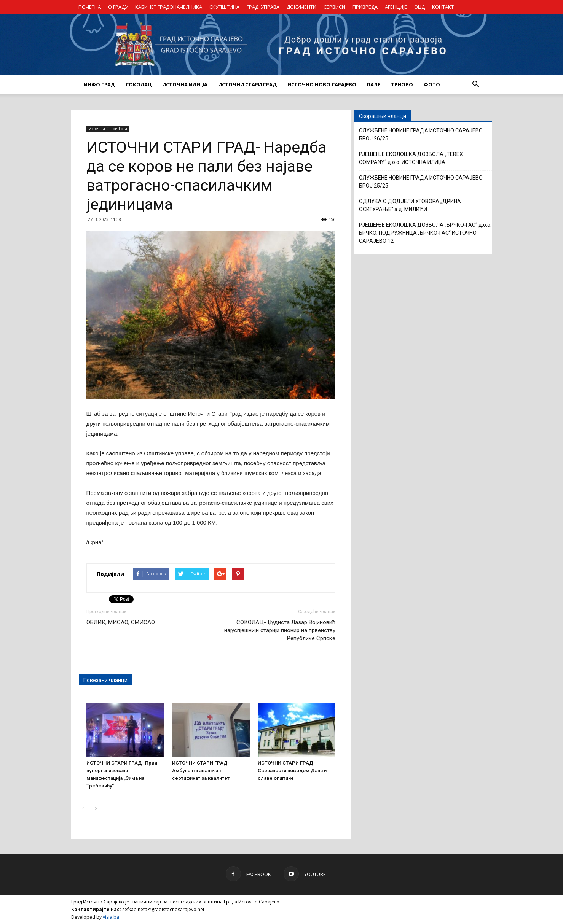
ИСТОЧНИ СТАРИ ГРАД (247, 84)
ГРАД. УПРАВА (263, 7)
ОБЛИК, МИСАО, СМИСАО (121, 622)
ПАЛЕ (374, 84)
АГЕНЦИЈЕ (396, 7)
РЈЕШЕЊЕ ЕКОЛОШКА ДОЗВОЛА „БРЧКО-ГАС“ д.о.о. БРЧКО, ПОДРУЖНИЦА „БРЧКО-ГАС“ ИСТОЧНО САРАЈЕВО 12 (425, 233)
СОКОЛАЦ (139, 84)
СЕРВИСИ (334, 7)
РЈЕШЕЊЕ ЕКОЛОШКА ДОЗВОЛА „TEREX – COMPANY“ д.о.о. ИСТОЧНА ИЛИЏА (413, 158)
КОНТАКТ (443, 7)
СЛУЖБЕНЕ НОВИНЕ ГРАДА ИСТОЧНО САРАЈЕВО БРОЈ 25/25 (421, 182)
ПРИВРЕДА (365, 7)
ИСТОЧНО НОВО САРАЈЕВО (322, 84)
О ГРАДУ (118, 7)
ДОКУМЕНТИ (301, 7)
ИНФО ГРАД (99, 84)
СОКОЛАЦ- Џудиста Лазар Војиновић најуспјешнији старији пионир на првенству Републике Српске (280, 630)
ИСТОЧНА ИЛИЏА (185, 84)
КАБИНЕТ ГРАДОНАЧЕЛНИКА (169, 7)
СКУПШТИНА (224, 7)
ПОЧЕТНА (90, 7)
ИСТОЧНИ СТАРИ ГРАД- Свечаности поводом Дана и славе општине (292, 771)
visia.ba (111, 917)
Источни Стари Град (108, 129)
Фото (432, 84)
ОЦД (419, 7)
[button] (476, 84)
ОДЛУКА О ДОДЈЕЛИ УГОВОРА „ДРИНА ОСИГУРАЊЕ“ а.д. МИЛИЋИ (410, 205)
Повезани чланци (105, 680)
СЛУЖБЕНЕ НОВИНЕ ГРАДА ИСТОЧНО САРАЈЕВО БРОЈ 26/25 (421, 134)
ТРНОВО (402, 84)
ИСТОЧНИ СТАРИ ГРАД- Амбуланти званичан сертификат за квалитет (201, 771)
